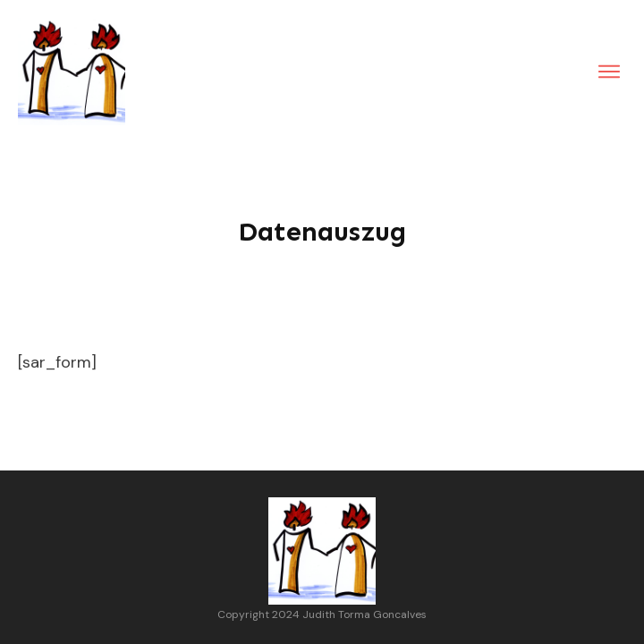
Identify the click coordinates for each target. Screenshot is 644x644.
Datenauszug (322, 232)
